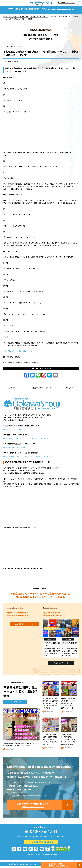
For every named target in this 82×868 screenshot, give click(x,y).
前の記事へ (11, 390)
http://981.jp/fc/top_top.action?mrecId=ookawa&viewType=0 (27, 440)
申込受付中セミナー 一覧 (26, 626)
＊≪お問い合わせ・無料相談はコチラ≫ (18, 353)
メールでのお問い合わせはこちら (43, 844)
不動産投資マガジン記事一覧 (41, 390)
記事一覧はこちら (17, 704)
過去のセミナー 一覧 (63, 665)
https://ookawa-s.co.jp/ (12, 431)
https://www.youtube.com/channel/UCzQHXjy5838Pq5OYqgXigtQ (28, 458)
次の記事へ (71, 390)
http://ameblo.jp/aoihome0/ (14, 449)
